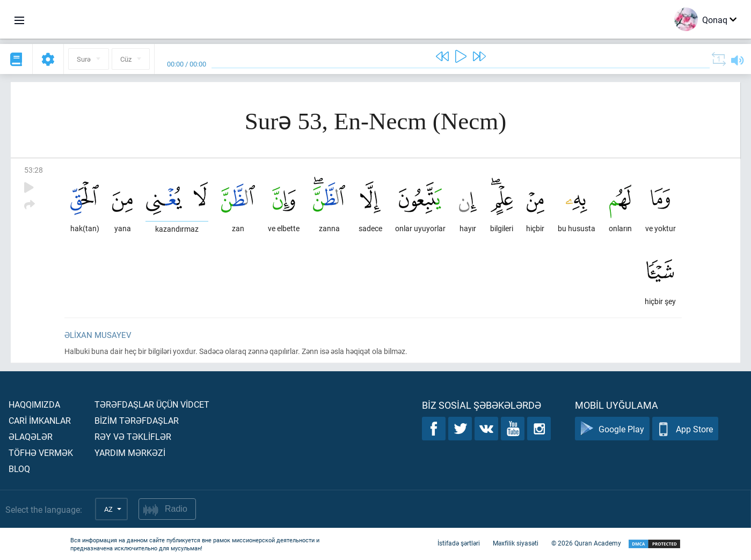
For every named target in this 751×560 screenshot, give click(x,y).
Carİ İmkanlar (40, 420)
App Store (685, 429)
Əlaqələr (31, 436)
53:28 (34, 170)
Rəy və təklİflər (133, 436)
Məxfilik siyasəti (516, 543)
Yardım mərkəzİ (130, 452)
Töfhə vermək (41, 452)
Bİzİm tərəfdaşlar (137, 420)
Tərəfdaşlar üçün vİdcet (152, 404)
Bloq (19, 469)
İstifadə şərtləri (459, 543)
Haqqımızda (34, 404)
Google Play (612, 429)
